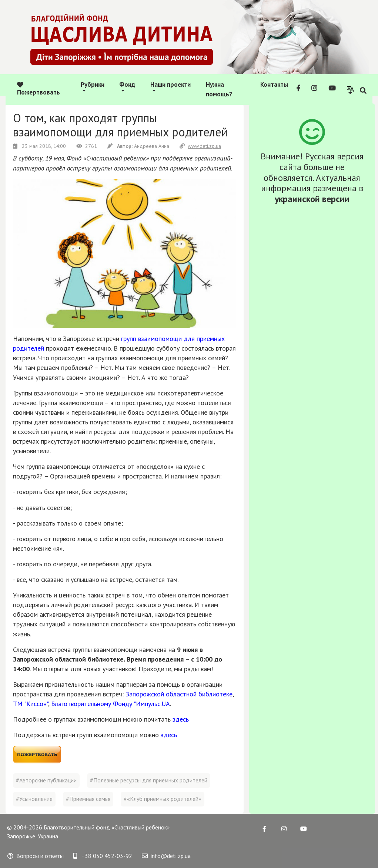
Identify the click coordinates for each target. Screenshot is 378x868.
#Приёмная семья (88, 799)
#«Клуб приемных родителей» (163, 799)
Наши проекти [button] (170, 85)
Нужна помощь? (219, 89)
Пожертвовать (39, 89)
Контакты (274, 85)
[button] (351, 89)
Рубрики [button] (93, 85)
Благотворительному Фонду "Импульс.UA (111, 704)
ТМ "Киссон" (31, 704)
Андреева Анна (139, 146)
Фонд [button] (127, 85)
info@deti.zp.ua (166, 856)
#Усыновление (34, 799)
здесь (181, 719)
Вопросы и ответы (36, 856)
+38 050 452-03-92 (103, 856)
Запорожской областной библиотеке (179, 694)
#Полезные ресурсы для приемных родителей (149, 780)
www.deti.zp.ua (200, 146)
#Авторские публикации (46, 780)
